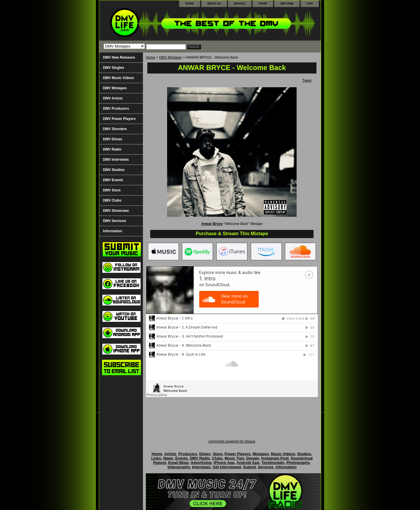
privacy (240, 3)
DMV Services (114, 221)
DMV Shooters (115, 129)
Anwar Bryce (212, 224)
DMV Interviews (116, 160)
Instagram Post (275, 458)
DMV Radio (112, 149)
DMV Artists (113, 98)
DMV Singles (114, 68)
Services (266, 467)
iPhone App (224, 463)
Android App (248, 463)
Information (113, 231)
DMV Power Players (119, 119)
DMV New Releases (119, 57)
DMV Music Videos (118, 78)
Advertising (201, 463)
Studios (304, 454)
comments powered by (232, 441)
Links (156, 458)
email (263, 3)
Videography (178, 467)
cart (310, 3)
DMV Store (112, 190)
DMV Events (113, 180)
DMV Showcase (116, 211)
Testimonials (273, 463)
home (189, 3)
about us (214, 3)
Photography (298, 463)
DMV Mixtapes (171, 57)
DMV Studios (114, 170)
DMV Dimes (113, 139)
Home (150, 57)
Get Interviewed (227, 467)
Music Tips (234, 458)
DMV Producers (116, 109)
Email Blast (178, 463)
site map (287, 3)
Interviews (201, 467)
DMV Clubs (112, 200)
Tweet (307, 81)
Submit (249, 467)
